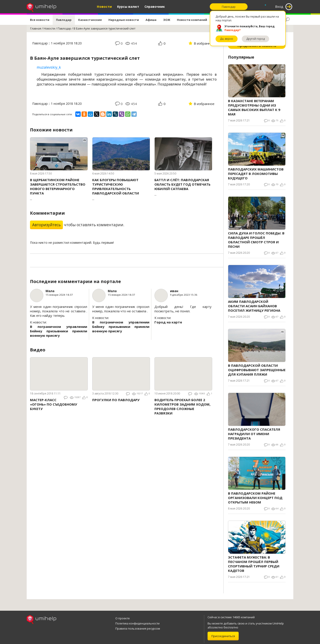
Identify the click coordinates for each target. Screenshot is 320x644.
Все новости (40, 20)
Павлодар (64, 20)
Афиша (151, 20)
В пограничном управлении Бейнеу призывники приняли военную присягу (59, 331)
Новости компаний (192, 20)
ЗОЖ (167, 20)
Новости (104, 7)
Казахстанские (90, 20)
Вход (279, 7)
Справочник (155, 7)
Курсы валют (128, 7)
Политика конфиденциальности (137, 623)
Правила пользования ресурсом (138, 628)
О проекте (123, 618)
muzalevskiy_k (49, 67)
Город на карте (168, 322)
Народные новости (124, 20)
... (59, 189)
